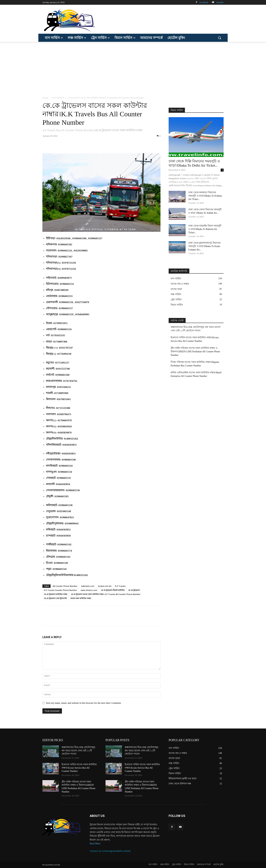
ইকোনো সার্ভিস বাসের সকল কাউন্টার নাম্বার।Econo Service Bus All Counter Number (195, 339)
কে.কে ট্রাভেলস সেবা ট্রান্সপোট (55, 598)
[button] (220, 38)
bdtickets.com (88, 586)
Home (45, 98)
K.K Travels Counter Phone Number (60, 590)
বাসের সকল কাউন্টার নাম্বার (81, 598)
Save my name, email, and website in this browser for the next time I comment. (84, 703)
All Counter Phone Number (65, 586)
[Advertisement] (133, 67)
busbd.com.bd (105, 586)
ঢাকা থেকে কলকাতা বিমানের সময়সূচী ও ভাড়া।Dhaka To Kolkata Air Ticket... (205, 196)
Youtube (220, 2)
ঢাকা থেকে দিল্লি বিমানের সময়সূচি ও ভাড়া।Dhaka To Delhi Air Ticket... (194, 163)
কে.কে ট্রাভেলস (58, 98)
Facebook (204, 2)
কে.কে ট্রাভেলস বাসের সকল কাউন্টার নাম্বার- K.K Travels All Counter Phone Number (106, 594)
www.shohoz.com (89, 590)
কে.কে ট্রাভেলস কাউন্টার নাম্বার (56, 594)
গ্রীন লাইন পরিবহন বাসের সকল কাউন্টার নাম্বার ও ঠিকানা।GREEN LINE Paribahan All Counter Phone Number (195, 352)
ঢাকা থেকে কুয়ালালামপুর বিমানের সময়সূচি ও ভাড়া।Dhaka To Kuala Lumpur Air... (204, 246)
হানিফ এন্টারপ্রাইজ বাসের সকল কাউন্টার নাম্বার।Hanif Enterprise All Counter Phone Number (196, 374)
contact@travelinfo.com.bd (116, 851)
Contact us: (96, 851)
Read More (95, 844)
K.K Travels (120, 586)
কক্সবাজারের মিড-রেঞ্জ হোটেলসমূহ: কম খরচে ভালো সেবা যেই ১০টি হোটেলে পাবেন (196, 329)
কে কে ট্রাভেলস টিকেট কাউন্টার (113, 590)
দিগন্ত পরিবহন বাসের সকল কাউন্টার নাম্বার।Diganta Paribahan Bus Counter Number (195, 364)
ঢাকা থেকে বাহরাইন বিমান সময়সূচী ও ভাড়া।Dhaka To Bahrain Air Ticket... (205, 229)
